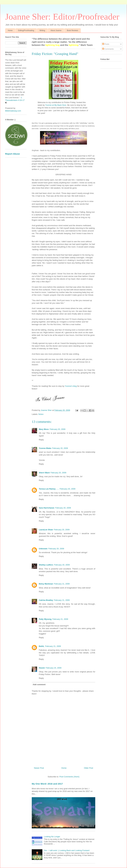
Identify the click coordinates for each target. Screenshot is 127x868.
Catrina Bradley (46, 600)
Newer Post (39, 768)
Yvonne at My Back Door (56, 105)
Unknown (43, 549)
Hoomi (42, 668)
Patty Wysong (45, 619)
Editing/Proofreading (26, 30)
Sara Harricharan (47, 508)
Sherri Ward (44, 473)
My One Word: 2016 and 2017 (47, 784)
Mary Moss (44, 429)
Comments (108, 49)
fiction (41, 414)
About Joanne (56, 30)
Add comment (39, 684)
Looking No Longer (52, 837)
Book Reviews (73, 30)
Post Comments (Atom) (69, 777)
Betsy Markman (46, 584)
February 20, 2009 (57, 429)
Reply (41, 440)
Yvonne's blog (71, 386)
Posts (106, 44)
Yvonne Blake (45, 448)
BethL (42, 646)
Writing (42, 30)
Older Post (89, 768)
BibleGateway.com (13, 111)
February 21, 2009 (62, 584)
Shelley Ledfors (46, 565)
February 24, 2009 (53, 668)
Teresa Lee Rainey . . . (49, 489)
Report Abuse (12, 154)
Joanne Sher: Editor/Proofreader (62, 17)
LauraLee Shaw (46, 530)
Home (10, 30)
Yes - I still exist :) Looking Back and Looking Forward (67, 850)
